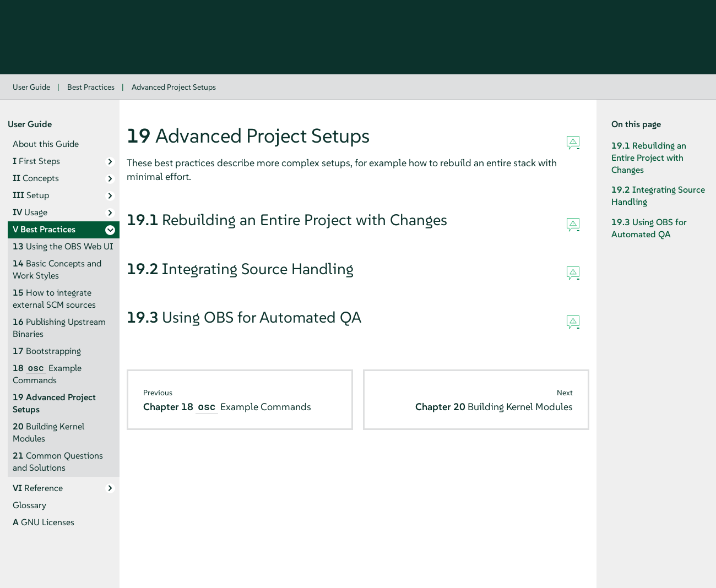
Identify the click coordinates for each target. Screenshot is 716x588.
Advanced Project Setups (174, 87)
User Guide (31, 87)
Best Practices (91, 87)
